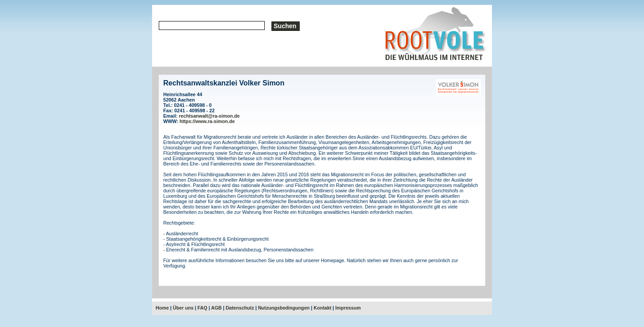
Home (162, 308)
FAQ (203, 308)
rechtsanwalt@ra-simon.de (209, 116)
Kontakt (322, 308)
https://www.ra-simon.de (207, 121)
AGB (216, 308)
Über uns (183, 308)
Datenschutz (240, 308)
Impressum (348, 308)
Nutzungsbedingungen (284, 308)
